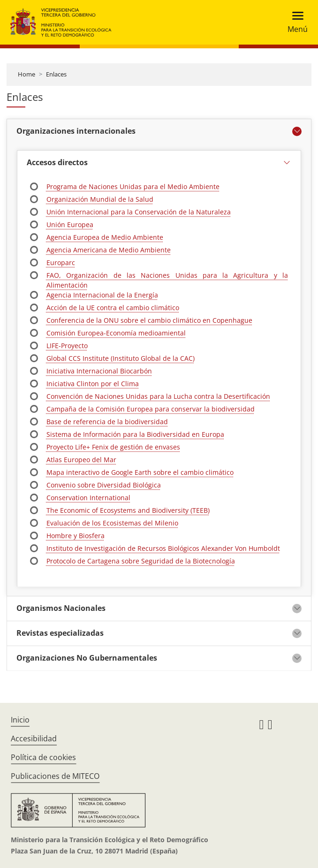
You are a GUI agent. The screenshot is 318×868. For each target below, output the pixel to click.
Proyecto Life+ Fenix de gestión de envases (113, 447)
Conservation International (88, 498)
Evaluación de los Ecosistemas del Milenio (112, 523)
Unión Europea (70, 225)
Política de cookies (43, 757)
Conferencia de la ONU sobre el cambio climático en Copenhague (149, 320)
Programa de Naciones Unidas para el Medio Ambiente (133, 187)
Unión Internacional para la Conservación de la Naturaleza (139, 212)
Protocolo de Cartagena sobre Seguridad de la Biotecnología (141, 561)
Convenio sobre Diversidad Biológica (104, 485)
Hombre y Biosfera (76, 536)
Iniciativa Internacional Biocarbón (99, 371)
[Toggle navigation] (295, 22)
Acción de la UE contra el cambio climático (113, 308)
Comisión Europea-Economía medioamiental (116, 333)
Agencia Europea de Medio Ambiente (105, 237)
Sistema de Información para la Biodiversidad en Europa (135, 434)
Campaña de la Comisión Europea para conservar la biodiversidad (151, 409)
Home (26, 74)
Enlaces (56, 74)
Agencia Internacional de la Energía (102, 295)
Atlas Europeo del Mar (81, 460)
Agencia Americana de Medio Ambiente (109, 250)
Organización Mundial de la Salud (100, 199)
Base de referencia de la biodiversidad (107, 422)
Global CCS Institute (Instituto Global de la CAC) (121, 358)
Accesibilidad (34, 739)
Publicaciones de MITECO (55, 776)
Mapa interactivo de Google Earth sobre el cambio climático (140, 472)
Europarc (61, 263)
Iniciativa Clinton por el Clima (93, 384)
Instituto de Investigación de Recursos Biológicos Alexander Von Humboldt (163, 548)
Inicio (20, 720)
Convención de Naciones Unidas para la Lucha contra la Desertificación (158, 396)
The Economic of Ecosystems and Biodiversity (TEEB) (128, 510)
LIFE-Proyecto (67, 346)
